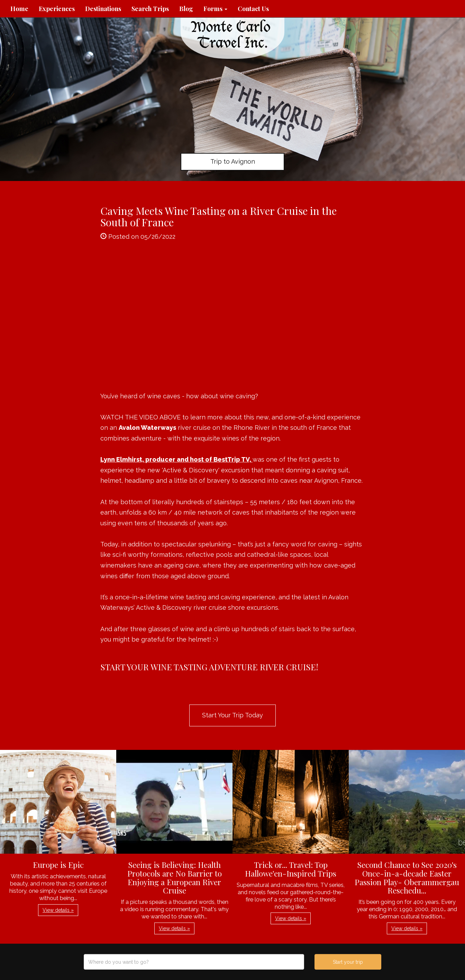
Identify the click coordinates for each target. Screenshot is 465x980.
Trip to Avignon (233, 161)
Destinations (103, 9)
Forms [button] (215, 9)
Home (19, 9)
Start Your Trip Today (232, 715)
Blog (186, 9)
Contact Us (253, 9)
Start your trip (348, 962)
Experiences (57, 9)
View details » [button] (58, 910)
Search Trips (150, 9)
